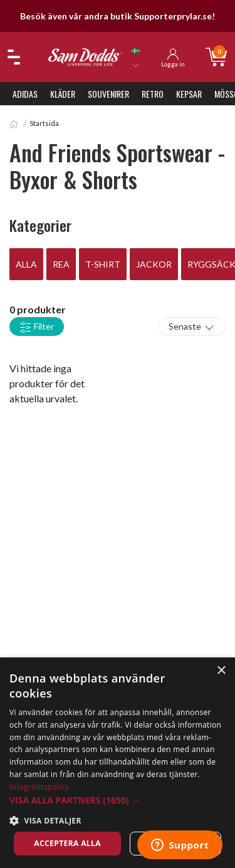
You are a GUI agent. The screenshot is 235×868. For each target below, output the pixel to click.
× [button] (221, 671)
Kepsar (189, 94)
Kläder (63, 94)
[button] (118, 800)
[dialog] (118, 763)
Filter (37, 327)
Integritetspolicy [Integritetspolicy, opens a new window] (39, 787)
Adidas (25, 94)
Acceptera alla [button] (67, 843)
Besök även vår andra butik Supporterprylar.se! (118, 16)
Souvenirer (108, 94)
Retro (153, 94)
